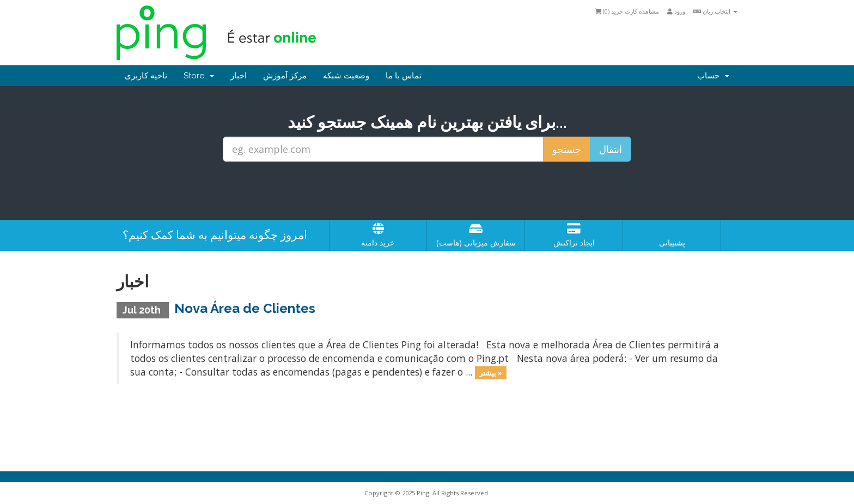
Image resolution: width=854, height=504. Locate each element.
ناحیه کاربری (146, 76)
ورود (676, 11)
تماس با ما (404, 76)
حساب (713, 76)
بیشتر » (491, 373)
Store (199, 76)
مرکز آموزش (285, 76)
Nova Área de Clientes (245, 308)
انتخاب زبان (715, 11)
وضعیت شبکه (346, 76)
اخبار (239, 76)
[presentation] (427, 191)
